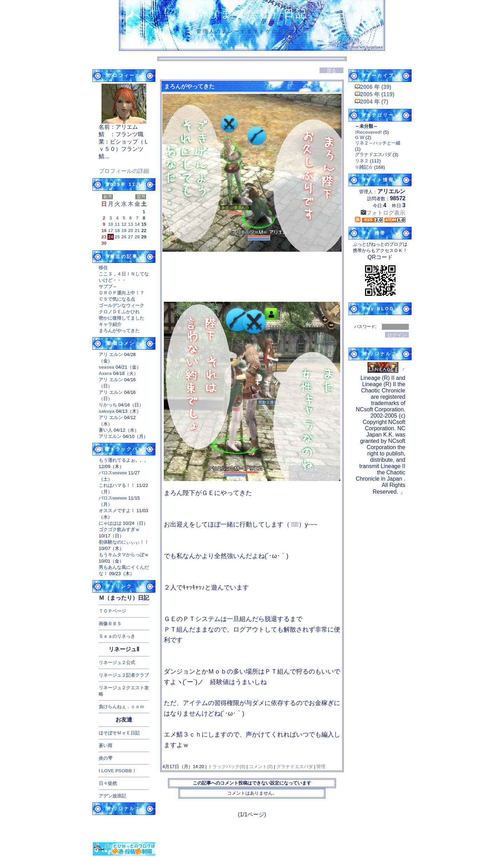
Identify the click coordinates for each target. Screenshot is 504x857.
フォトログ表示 (383, 213)
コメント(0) (260, 767)
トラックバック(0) (226, 767)
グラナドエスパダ (295, 767)
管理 (321, 767)
